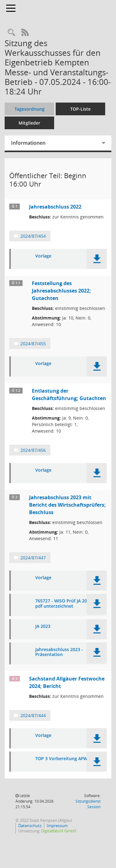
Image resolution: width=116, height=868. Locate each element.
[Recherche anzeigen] (11, 33)
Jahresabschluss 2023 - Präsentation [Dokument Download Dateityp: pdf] (59, 652)
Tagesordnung (30, 109)
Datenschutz (30, 826)
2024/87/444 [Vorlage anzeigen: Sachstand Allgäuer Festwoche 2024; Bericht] (33, 715)
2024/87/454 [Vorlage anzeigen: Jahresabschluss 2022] (33, 236)
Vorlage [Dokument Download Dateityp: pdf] (43, 256)
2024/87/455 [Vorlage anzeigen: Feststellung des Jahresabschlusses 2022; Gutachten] (33, 344)
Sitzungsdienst (88, 804)
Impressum (57, 826)
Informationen (28, 143)
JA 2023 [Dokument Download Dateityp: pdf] (43, 626)
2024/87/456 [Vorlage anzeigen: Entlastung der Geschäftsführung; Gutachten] (33, 450)
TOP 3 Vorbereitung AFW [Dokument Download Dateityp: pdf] (61, 759)
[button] (97, 259)
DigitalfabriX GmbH (59, 831)
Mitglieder (29, 123)
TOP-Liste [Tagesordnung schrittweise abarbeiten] (80, 109)
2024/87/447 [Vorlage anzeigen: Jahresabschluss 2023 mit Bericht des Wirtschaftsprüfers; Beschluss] (33, 558)
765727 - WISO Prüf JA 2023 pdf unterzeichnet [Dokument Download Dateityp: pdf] (64, 604)
